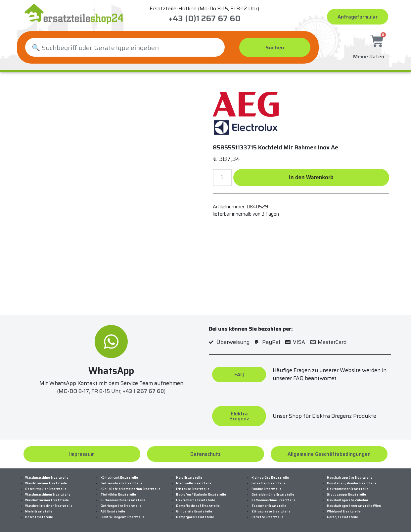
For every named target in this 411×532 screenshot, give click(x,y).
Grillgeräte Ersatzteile (194, 511)
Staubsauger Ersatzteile (346, 495)
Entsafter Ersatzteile (269, 483)
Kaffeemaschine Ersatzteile (274, 500)
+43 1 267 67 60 (143, 391)
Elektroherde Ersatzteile (196, 500)
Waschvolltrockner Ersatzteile (49, 506)
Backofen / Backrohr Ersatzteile (201, 495)
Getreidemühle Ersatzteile (273, 495)
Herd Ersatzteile (189, 478)
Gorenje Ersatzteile (342, 517)
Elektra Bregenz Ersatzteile (123, 517)
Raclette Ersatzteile (268, 517)
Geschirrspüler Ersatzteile (46, 489)
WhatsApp (111, 371)
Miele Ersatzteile (39, 511)
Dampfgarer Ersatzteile (195, 517)
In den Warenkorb (311, 177)
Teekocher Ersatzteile (269, 506)
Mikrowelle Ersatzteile (194, 483)
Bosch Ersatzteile (39, 517)
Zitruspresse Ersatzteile (271, 511)
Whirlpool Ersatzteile (344, 511)
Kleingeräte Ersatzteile (270, 478)
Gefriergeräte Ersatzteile (121, 506)
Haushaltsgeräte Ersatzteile (350, 478)
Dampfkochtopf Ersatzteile (198, 506)
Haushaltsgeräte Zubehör (348, 500)
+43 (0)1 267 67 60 (204, 19)
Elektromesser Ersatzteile (348, 489)
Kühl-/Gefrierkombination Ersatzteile (131, 489)
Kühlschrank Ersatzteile (119, 478)
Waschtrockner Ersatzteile (46, 483)
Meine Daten (369, 55)
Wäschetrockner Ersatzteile (47, 500)
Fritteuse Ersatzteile (193, 489)
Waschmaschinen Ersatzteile (48, 495)
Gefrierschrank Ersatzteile (122, 483)
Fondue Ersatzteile (267, 489)
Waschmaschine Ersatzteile (47, 478)
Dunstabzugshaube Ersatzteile (352, 483)
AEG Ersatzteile (113, 511)
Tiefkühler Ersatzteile (118, 495)
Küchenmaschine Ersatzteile (123, 500)
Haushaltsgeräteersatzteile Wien (354, 506)
